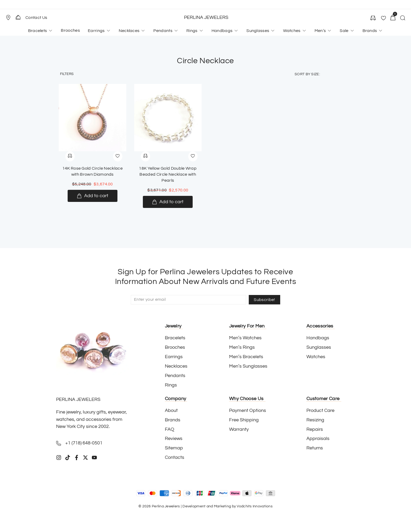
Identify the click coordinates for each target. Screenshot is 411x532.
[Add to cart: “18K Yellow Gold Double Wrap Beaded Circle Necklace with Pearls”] (168, 202)
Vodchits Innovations (255, 506)
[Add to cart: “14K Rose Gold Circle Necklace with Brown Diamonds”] (93, 196)
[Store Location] (8, 18)
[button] (10, 18)
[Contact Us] (18, 17)
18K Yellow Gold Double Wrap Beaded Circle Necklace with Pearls (168, 174)
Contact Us (36, 18)
